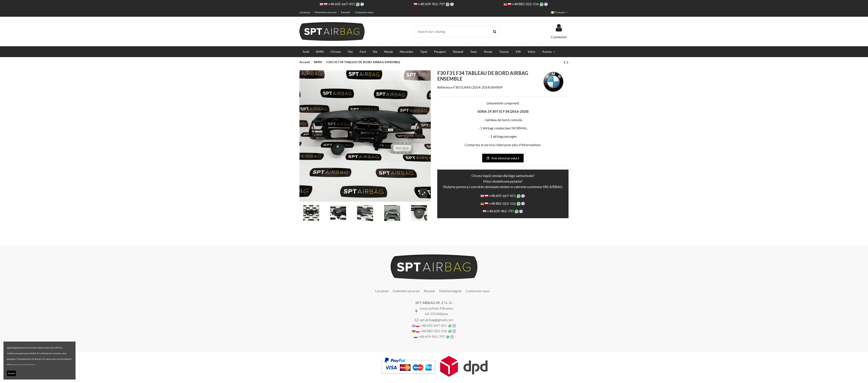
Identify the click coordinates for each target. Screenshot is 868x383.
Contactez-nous (364, 12)
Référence (445, 87)
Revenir (346, 12)
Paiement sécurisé (326, 12)
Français (560, 12)
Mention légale (450, 291)
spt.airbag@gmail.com (436, 320)
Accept (11, 373)
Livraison (305, 12)
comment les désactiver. (24, 364)
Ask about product (503, 158)
